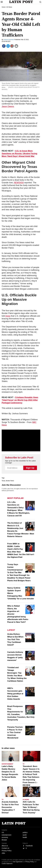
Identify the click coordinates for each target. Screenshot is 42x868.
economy (5, 837)
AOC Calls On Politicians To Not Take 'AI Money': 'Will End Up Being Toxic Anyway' (31, 807)
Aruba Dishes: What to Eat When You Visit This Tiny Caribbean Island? (15, 639)
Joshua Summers (9, 40)
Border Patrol (10, 481)
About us (5, 846)
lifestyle (4, 840)
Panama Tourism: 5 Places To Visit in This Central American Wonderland (15, 732)
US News (9, 7)
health (25, 837)
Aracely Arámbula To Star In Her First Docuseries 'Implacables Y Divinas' (10, 807)
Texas (3, 481)
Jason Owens (8, 106)
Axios (8, 316)
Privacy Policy (7, 851)
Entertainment (7, 764)
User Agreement (18, 862)
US (3, 832)
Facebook (29, 846)
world (25, 835)
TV (24, 764)
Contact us (5, 848)
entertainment (6, 835)
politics (25, 832)
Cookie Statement (7, 864)
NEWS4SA (19, 183)
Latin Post (21, 2)
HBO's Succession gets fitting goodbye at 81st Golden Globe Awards (15, 694)
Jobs (3, 853)
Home (3, 7)
